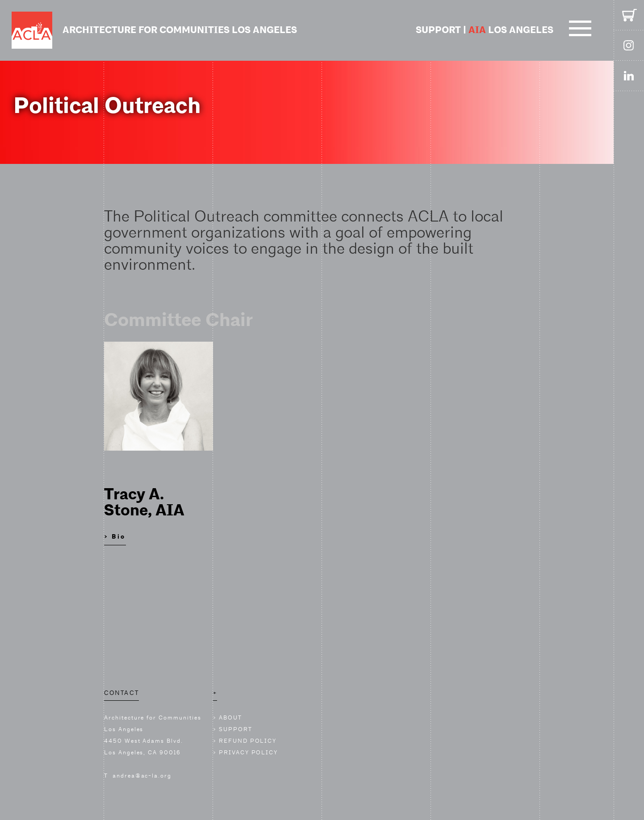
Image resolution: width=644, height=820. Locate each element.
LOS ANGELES (511, 30)
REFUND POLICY (248, 741)
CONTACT (121, 693)
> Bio (115, 537)
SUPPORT (438, 30)
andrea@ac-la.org (142, 776)
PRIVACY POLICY (248, 752)
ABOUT (230, 717)
